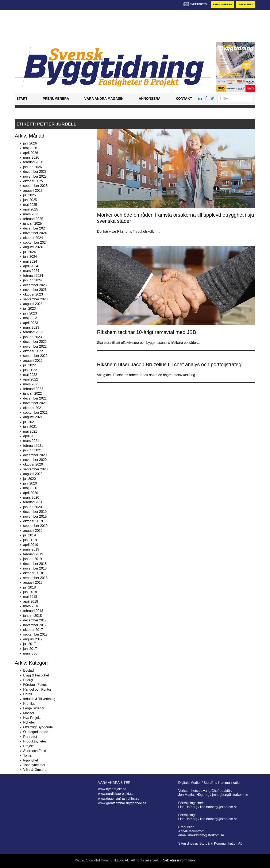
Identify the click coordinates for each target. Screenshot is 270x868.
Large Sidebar (34, 708)
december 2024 (35, 228)
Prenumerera (221, 5)
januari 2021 (32, 450)
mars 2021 (31, 441)
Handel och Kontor (37, 689)
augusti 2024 (33, 247)
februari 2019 (33, 554)
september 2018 (35, 578)
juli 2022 (30, 365)
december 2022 (35, 342)
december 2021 (35, 399)
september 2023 (35, 299)
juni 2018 (30, 592)
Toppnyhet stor (34, 765)
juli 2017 (30, 644)
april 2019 (31, 545)
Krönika (29, 704)
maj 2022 (30, 375)
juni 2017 (30, 649)
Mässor (29, 713)
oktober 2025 (33, 181)
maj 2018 (30, 597)
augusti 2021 (33, 417)
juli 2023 (30, 309)
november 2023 (35, 290)
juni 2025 (30, 200)
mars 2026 (31, 158)
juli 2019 (30, 535)
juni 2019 (30, 540)
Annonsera (245, 5)
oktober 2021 (33, 408)
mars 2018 (31, 606)
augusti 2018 (33, 583)
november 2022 (35, 346)
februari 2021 (33, 446)
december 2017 (35, 620)
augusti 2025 (33, 191)
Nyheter (29, 723)
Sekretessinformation (179, 860)
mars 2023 (31, 328)
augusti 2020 (33, 474)
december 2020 (35, 455)
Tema (27, 756)
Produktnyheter (35, 742)
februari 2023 (33, 332)
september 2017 (35, 635)
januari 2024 (32, 280)
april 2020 (31, 493)
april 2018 (31, 601)
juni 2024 (30, 257)
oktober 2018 (33, 573)
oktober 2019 (33, 521)
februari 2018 (33, 611)
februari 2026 (33, 162)
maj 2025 (30, 205)
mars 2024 (31, 271)
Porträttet (30, 737)
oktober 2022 (33, 351)
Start (22, 99)
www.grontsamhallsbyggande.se (122, 803)
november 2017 (35, 625)
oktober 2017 (33, 630)
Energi (28, 680)
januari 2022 (32, 394)
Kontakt (184, 99)
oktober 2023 (33, 295)
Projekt (28, 746)
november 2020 (35, 460)
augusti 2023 (33, 304)
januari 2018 (32, 616)
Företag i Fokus (35, 685)
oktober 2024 (33, 238)
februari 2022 (33, 389)
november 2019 (35, 516)
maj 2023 (30, 318)
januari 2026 (32, 167)
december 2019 (35, 512)
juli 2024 (30, 252)
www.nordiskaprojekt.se (116, 794)
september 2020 (35, 469)
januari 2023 (32, 337)
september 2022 (35, 356)
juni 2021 (30, 427)
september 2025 (35, 186)
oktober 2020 (33, 465)
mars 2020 (31, 498)
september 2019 (35, 526)
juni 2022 (30, 370)
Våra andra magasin (104, 99)
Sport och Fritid (35, 751)
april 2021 (31, 436)
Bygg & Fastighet (36, 675)
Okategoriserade (36, 732)
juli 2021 (30, 422)
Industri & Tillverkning (39, 699)
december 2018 (35, 564)
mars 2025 (31, 214)
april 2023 (31, 323)
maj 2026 (30, 148)
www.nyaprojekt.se (112, 789)
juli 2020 (30, 479)
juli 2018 (30, 587)
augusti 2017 (33, 639)
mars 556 (30, 654)
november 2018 (35, 569)
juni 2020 (30, 484)
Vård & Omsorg (35, 770)
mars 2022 (31, 384)
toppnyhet (31, 760)
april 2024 (31, 266)
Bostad (28, 671)
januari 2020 (32, 507)
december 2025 (35, 172)
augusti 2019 (33, 531)
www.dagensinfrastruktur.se (119, 798)
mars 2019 (31, 550)
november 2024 (35, 233)
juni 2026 (30, 143)
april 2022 (31, 380)
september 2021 (35, 413)
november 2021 (35, 403)
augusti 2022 (33, 361)
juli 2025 (30, 195)
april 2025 (31, 210)
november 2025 (35, 176)
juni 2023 (30, 314)
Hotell (28, 694)
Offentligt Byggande (38, 727)
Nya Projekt (32, 718)
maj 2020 (30, 488)
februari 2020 (33, 502)
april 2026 (31, 153)
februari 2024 (33, 276)
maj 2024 (30, 261)
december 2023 (35, 285)
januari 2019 (32, 559)
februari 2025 (33, 219)
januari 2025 (32, 224)
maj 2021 (30, 431)
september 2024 (35, 243)
